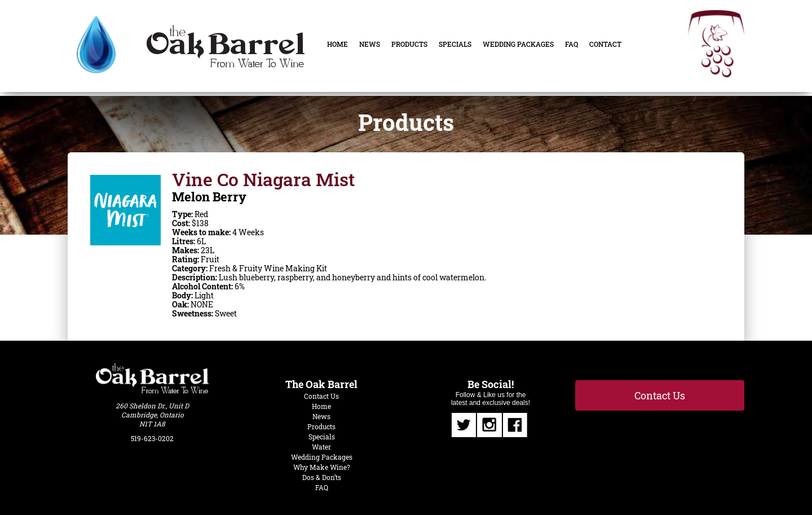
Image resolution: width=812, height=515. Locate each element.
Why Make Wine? (322, 467)
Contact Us (321, 396)
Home (337, 44)
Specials (455, 44)
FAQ (572, 44)
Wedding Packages (518, 44)
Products (409, 44)
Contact (605, 44)
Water (321, 447)
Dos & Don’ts (322, 477)
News (370, 44)
